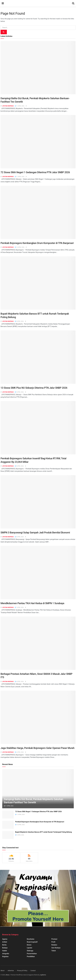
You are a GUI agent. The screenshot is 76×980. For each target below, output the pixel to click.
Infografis (6, 954)
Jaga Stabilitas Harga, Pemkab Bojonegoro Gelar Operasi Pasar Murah (37, 748)
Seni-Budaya (56, 948)
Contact (33, 971)
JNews (7, 975)
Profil (53, 942)
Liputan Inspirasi (8, 106)
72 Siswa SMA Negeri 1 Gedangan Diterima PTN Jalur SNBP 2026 (35, 172)
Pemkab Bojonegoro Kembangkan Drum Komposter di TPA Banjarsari (37, 243)
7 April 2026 (19, 607)
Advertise (11, 971)
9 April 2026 (19, 321)
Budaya (5, 948)
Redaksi (54, 945)
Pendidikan (31, 956)
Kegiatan (5, 956)
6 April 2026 (19, 682)
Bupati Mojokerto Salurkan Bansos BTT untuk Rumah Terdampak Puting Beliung (44, 832)
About (3, 971)
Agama (5, 939)
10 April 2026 (20, 247)
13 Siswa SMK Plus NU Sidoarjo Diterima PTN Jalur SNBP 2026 (34, 388)
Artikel (5, 942)
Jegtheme (43, 975)
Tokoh (54, 951)
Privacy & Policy (22, 971)
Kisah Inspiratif (32, 942)
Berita (4, 945)
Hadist (5, 951)
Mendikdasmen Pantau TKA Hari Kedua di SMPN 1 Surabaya (32, 603)
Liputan (30, 948)
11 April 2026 (20, 106)
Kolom (29, 945)
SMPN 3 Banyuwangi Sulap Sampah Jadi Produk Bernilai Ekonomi (35, 533)
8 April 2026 (19, 466)
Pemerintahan (32, 954)
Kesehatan (31, 939)
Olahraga (30, 951)
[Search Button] (4, 32)
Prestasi (54, 939)
